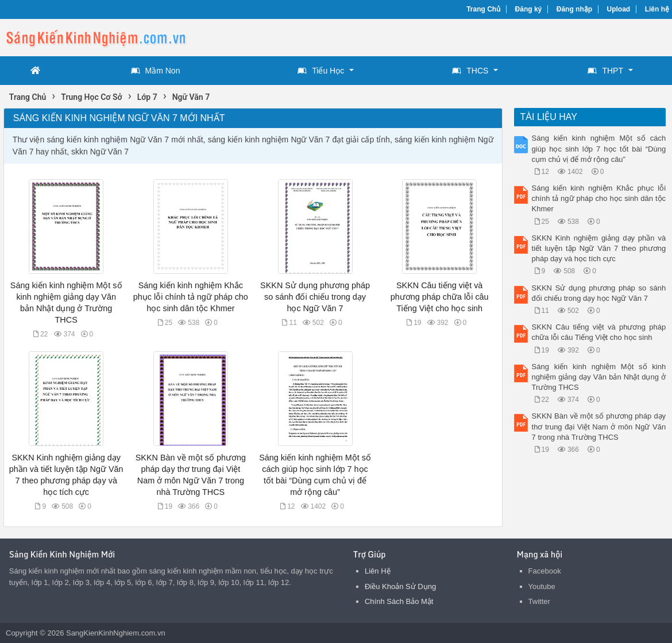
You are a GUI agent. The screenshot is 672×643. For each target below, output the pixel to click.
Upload (619, 9)
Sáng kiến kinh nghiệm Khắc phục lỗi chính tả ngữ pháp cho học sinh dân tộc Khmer (191, 297)
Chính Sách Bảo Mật (399, 601)
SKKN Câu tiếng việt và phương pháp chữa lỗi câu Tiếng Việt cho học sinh (440, 297)
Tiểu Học (321, 71)
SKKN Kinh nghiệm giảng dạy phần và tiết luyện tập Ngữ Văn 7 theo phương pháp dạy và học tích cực (599, 248)
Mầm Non (156, 71)
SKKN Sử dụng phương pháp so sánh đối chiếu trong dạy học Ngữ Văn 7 (315, 297)
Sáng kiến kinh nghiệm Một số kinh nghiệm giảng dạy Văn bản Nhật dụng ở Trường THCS (599, 377)
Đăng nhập (574, 9)
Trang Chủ (483, 9)
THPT (605, 71)
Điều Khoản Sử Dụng (400, 586)
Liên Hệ (378, 571)
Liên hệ (657, 9)
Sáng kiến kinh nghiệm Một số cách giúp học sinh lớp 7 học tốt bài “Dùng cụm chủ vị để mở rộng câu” (599, 148)
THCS (470, 71)
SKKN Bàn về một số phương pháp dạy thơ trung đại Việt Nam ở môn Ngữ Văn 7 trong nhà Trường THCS (599, 426)
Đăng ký (529, 9)
